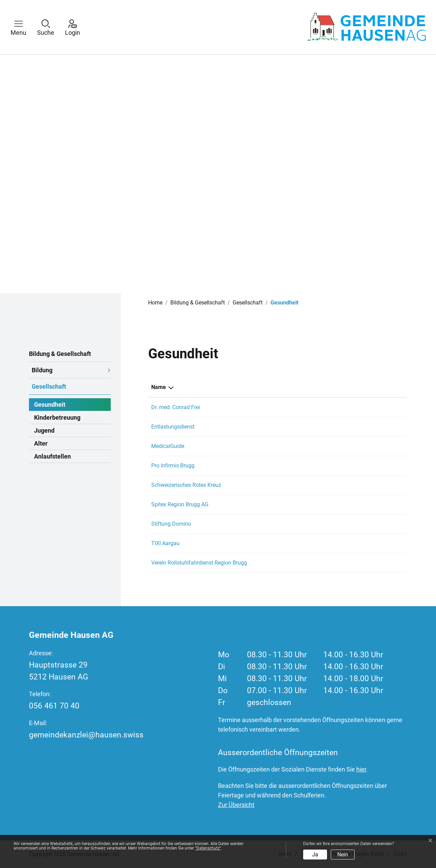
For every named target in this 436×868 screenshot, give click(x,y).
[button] (24, 27)
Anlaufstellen (52, 456)
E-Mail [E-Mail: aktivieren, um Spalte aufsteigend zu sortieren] (328, 387)
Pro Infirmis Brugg (173, 466)
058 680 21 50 (289, 427)
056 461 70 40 (54, 706)
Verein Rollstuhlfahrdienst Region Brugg (199, 563)
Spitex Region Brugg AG (180, 504)
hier (361, 769)
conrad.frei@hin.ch (343, 407)
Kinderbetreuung (57, 417)
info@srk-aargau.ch (344, 485)
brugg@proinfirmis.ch (346, 466)
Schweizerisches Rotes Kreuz (186, 485)
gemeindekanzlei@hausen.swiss (86, 735)
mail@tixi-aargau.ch (344, 543)
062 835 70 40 (289, 485)
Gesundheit (50, 406)
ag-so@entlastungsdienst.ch (354, 427)
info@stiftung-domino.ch (350, 524)
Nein (343, 855)
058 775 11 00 (289, 466)
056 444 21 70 (289, 524)
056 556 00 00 (289, 504)
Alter (41, 443)
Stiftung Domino (171, 524)
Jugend (44, 430)
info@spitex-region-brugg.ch (354, 504)
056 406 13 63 (289, 543)
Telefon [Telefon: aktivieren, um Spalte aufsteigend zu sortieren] (281, 387)
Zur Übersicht (236, 805)
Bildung (42, 370)
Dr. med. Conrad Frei (176, 407)
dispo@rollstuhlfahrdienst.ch (355, 563)
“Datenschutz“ (208, 848)
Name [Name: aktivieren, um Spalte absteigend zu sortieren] (159, 387)
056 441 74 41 (289, 407)
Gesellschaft (49, 386)
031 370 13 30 (289, 446)
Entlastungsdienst (173, 427)
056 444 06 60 (289, 563)
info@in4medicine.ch (346, 446)
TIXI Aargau (165, 543)
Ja (315, 855)
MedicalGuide (168, 446)
